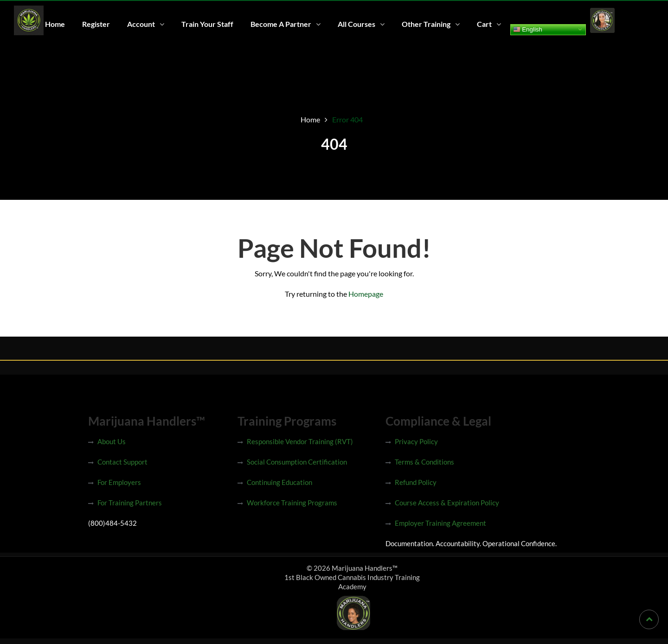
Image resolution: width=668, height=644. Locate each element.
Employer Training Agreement (440, 523)
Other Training (426, 24)
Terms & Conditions (424, 462)
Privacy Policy (416, 441)
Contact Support (122, 462)
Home (55, 24)
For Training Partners (130, 503)
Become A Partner (281, 24)
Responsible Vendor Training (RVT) (300, 441)
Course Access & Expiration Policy (447, 503)
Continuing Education (279, 482)
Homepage (366, 294)
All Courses (356, 24)
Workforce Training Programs (292, 503)
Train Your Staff (207, 24)
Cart (484, 24)
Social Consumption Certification (297, 462)
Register (96, 24)
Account (141, 24)
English (528, 29)
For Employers (119, 482)
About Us (112, 441)
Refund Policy (416, 482)
